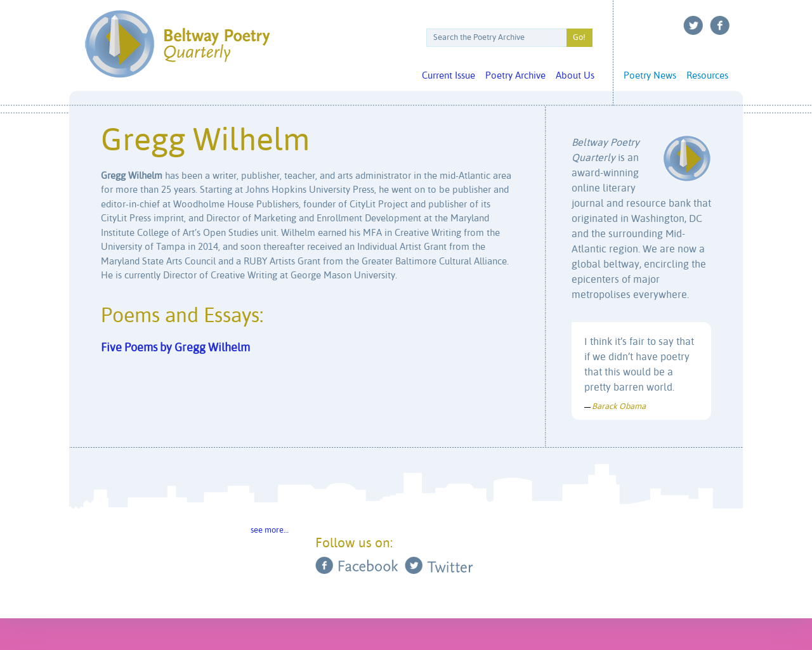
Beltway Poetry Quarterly (177, 44)
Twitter (693, 25)
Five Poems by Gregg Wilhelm (175, 348)
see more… (270, 530)
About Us (575, 76)
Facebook (720, 25)
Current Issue (449, 76)
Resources (707, 76)
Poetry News (650, 76)
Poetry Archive (515, 76)
